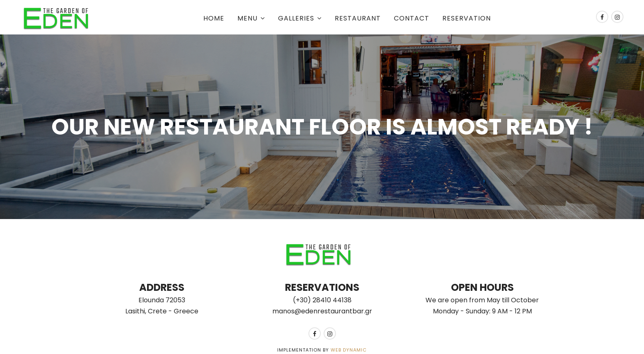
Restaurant (358, 18)
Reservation (467, 18)
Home (214, 18)
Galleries (296, 18)
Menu (247, 18)
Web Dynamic (349, 350)
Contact (412, 18)
